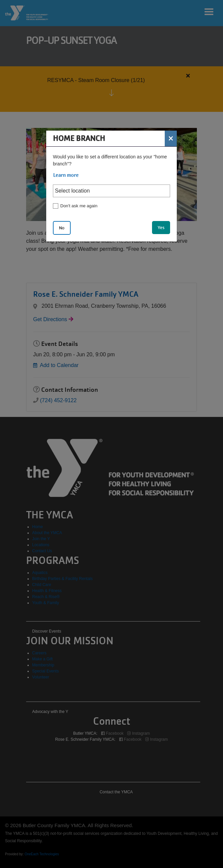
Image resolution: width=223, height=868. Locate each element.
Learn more (66, 175)
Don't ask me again (79, 206)
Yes (161, 228)
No (62, 228)
